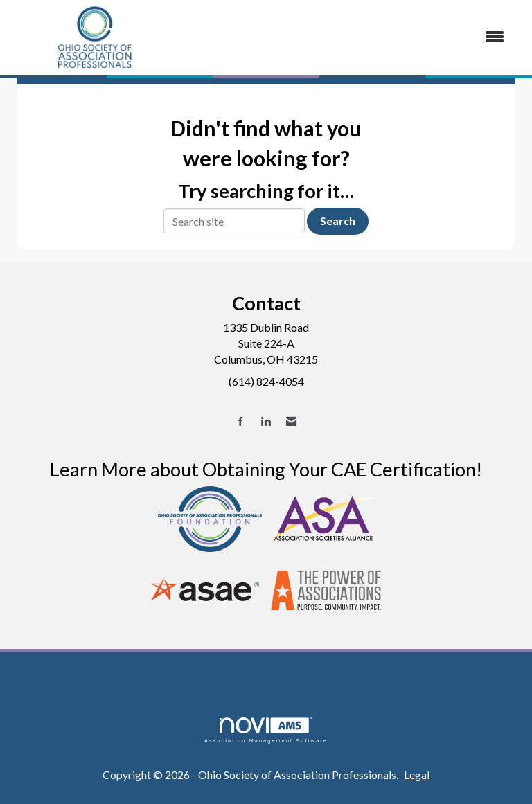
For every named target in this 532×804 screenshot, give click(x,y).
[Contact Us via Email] (291, 421)
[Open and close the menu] (348, 37)
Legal (417, 775)
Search (338, 221)
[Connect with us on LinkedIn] (266, 421)
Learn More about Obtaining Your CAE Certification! (266, 469)
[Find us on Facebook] (241, 421)
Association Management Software (266, 730)
